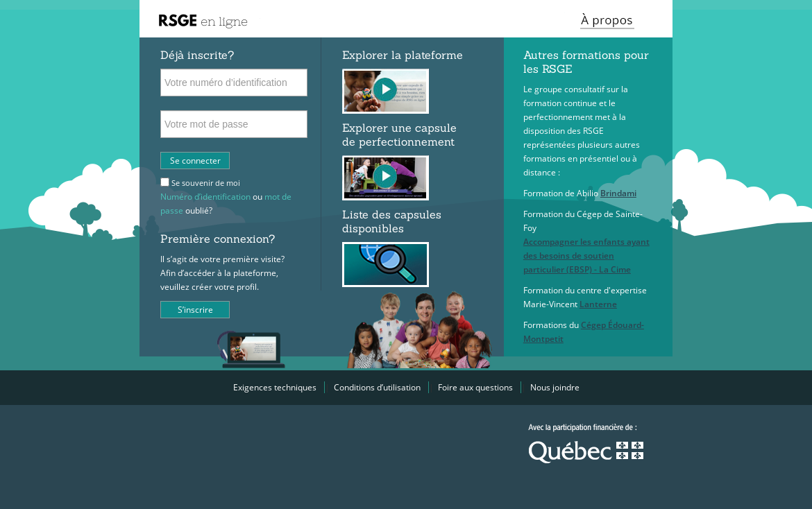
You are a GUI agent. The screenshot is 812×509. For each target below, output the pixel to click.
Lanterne (598, 304)
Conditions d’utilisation (377, 387)
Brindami (618, 193)
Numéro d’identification (205, 197)
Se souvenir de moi (206, 183)
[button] (610, 19)
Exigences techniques (275, 387)
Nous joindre (555, 387)
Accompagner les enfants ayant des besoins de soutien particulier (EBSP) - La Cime (586, 256)
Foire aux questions (475, 387)
